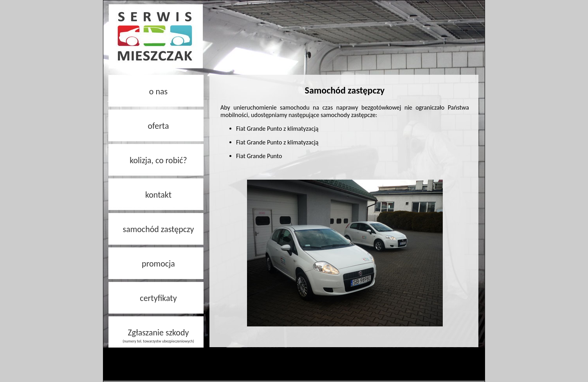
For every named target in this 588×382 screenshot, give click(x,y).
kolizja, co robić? (158, 160)
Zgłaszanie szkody (158, 335)
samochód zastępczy (159, 229)
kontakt (158, 195)
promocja (158, 264)
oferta (158, 126)
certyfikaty (158, 298)
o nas (158, 91)
